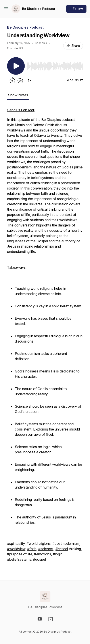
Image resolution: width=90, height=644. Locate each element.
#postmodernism (66, 544)
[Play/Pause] (16, 66)
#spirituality (16, 544)
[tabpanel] (45, 337)
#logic (58, 554)
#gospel (39, 559)
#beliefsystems (19, 559)
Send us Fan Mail (21, 110)
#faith (32, 549)
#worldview (16, 549)
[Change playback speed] (30, 80)
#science (46, 549)
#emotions (43, 554)
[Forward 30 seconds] (20, 80)
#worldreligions (39, 544)
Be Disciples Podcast (39, 9)
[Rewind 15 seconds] (12, 80)
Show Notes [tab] (18, 95)
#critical (62, 549)
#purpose (15, 554)
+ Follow (76, 9)
